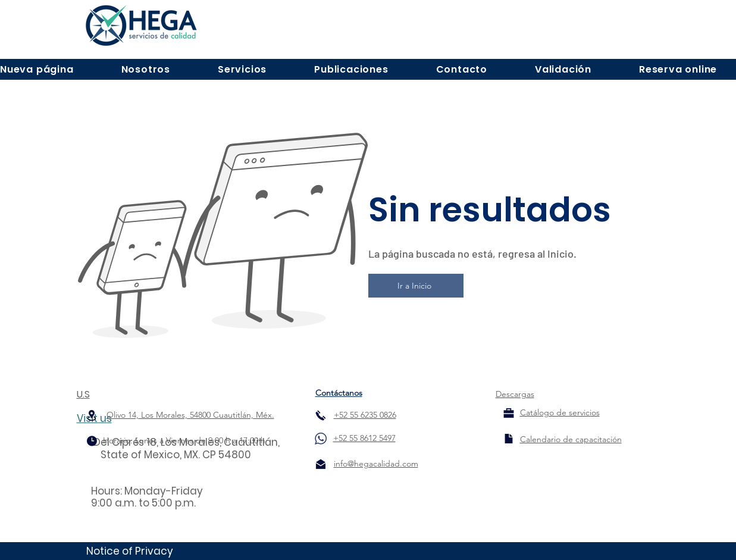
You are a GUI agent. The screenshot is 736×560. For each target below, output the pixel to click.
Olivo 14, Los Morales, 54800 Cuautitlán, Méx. (190, 415)
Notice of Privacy (130, 551)
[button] (146, 69)
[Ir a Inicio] (416, 286)
